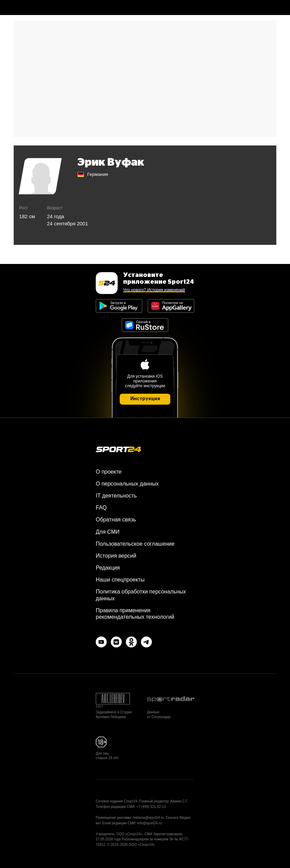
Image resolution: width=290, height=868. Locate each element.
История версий (116, 556)
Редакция (108, 568)
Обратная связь (116, 520)
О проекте (109, 472)
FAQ (101, 508)
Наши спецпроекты (120, 580)
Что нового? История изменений (154, 290)
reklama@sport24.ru (149, 818)
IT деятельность (116, 496)
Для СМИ (108, 532)
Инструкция (145, 399)
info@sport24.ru (149, 823)
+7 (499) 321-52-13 (151, 807)
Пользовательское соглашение (135, 544)
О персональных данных (127, 484)
